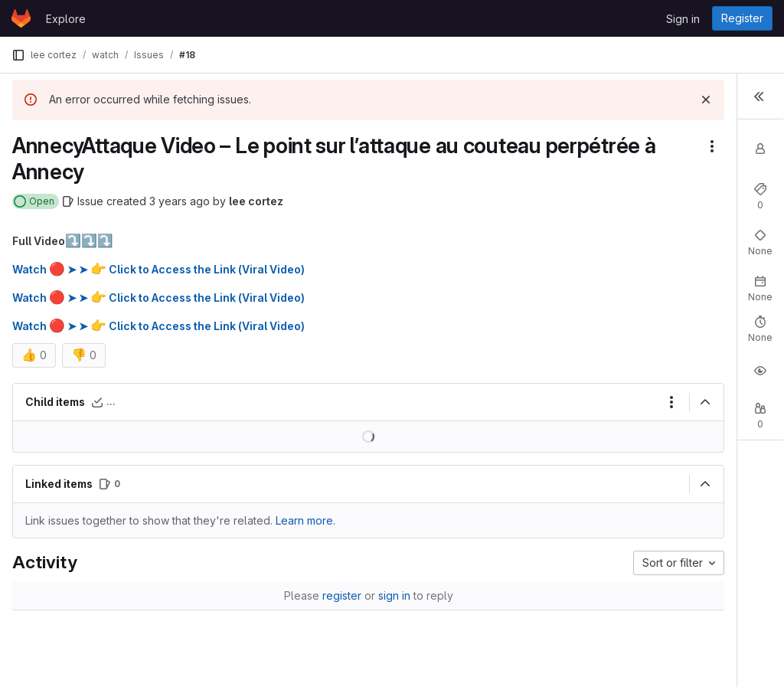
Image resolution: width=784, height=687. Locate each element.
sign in (307, 595)
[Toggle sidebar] (760, 95)
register (255, 595)
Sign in (683, 19)
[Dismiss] (531, 100)
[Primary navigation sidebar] (18, 55)
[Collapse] (531, 402)
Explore (66, 19)
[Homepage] (21, 18)
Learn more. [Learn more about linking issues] (305, 520)
